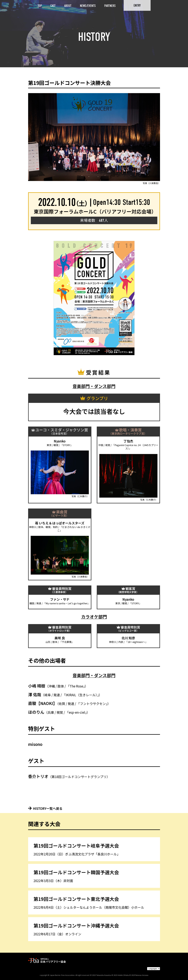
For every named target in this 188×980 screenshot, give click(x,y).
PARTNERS (110, 6)
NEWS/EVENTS (88, 6)
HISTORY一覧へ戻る (45, 808)
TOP (40, 6)
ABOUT (68, 6)
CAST (53, 6)
